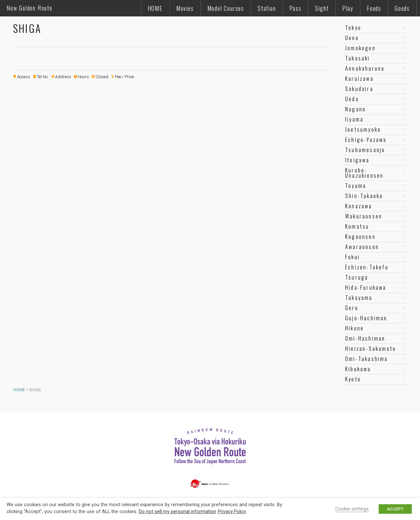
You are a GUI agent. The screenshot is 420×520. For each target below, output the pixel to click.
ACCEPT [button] (395, 509)
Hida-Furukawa (366, 287)
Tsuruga (357, 277)
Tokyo (353, 28)
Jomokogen (360, 48)
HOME (155, 8)
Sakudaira (359, 89)
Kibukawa (358, 369)
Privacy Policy (232, 511)
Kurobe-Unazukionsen (364, 173)
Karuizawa (359, 79)
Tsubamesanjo (365, 150)
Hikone (355, 328)
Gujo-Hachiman (366, 318)
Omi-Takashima (367, 359)
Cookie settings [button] (352, 509)
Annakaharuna (365, 68)
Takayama (359, 298)
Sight (322, 8)
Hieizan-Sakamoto (371, 349)
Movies (185, 8)
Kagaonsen (360, 237)
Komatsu (357, 226)
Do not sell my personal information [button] (178, 511)
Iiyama (354, 119)
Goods (402, 8)
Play (348, 8)
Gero (352, 308)
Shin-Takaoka (364, 196)
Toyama (356, 186)
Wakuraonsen (364, 216)
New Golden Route (30, 8)
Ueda (352, 99)
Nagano (356, 109)
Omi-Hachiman (365, 338)
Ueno (352, 38)
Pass (295, 8)
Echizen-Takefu (367, 267)
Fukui (353, 257)
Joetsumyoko (363, 129)
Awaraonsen (362, 247)
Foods (374, 8)
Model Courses (226, 8)
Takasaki (358, 58)
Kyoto (353, 379)
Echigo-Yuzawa (366, 140)
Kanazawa (359, 206)
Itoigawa (357, 160)
